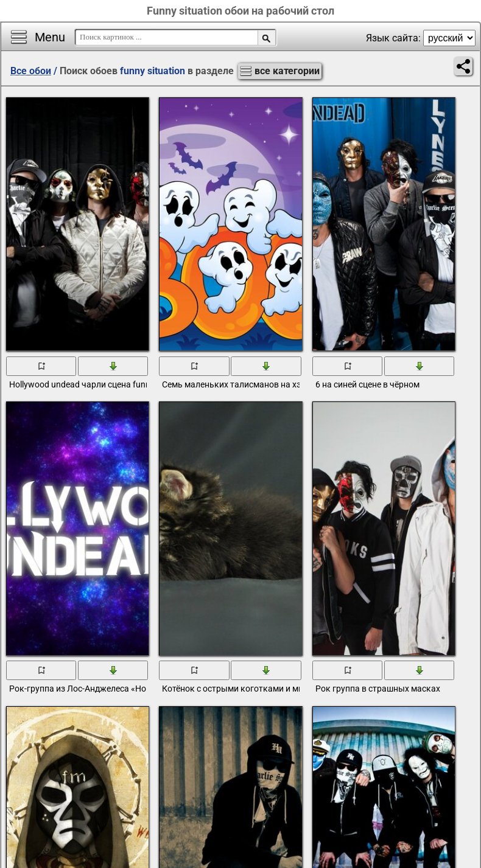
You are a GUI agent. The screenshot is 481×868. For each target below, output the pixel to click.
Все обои (31, 71)
